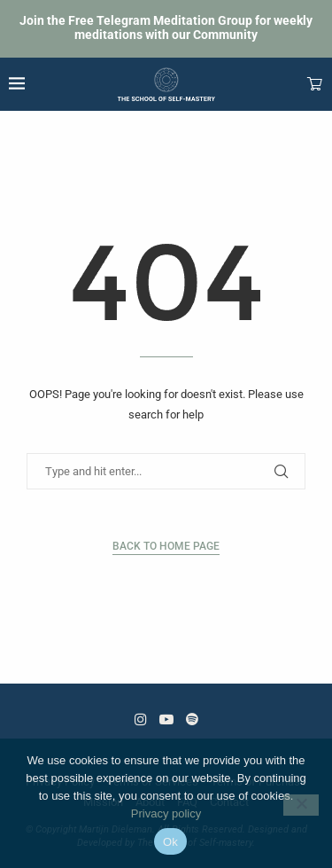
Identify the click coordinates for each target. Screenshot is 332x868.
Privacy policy (166, 813)
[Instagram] (141, 719)
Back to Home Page (166, 546)
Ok (170, 842)
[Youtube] (166, 719)
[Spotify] (192, 719)
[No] (301, 805)
